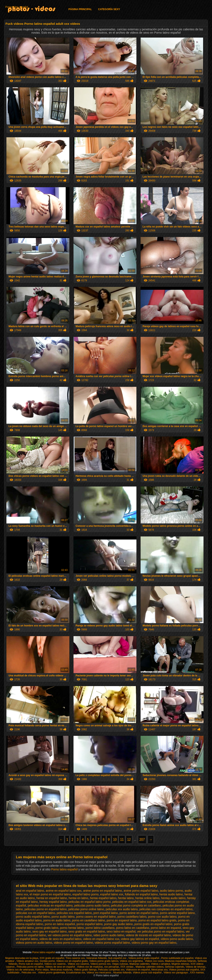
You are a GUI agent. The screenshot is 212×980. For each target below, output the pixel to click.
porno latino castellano (100, 928)
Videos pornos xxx (101, 964)
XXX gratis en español (52, 958)
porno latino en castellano (133, 928)
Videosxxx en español (138, 970)
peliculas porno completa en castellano (136, 905)
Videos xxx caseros (55, 964)
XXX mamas (197, 973)
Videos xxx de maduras (90, 967)
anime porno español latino (141, 891)
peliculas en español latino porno (90, 902)
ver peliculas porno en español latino (161, 931)
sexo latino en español (121, 931)
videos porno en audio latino (34, 943)
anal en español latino (30, 891)
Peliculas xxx (29, 973)
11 (122, 840)
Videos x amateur (161, 964)
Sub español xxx (117, 958)
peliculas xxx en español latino (36, 913)
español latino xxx (112, 894)
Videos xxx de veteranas (20, 970)
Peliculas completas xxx (111, 970)
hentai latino (126, 898)
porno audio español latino (33, 917)
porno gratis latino (47, 928)
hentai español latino (103, 898)
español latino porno (86, 894)
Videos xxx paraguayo (176, 973)
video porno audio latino (109, 935)
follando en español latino (141, 894)
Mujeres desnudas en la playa (22, 958)
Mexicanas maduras (61, 970)
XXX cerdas (127, 967)
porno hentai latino (72, 928)
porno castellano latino (132, 917)
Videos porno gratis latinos (104, 961)
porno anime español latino (177, 913)
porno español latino (89, 924)
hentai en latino (78, 898)
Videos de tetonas (195, 967)
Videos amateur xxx (27, 961)
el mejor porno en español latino (50, 894)
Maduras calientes (139, 964)
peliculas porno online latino (86, 909)
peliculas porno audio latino (92, 905)
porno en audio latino (57, 920)
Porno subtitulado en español (177, 958)
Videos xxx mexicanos (99, 973)
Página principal (80, 9)
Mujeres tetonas (180, 964)
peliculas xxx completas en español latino (166, 909)
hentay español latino (53, 902)
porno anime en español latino (139, 913)
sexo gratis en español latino (87, 931)
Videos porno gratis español (144, 958)
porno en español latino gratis (157, 920)
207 (142, 840)
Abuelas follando (122, 973)
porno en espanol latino (122, 920)
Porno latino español (16, 7)
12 (129, 840)
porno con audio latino (162, 917)
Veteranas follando (96, 958)
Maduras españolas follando (181, 961)
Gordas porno (47, 961)
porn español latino (106, 913)
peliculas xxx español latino (74, 913)
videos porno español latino (112, 943)
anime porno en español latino (102, 891)
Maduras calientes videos (150, 967)
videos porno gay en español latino (154, 943)
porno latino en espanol (166, 928)
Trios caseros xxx (75, 958)
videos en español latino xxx (101, 939)
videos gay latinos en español (140, 939)
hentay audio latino (173, 898)
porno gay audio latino (118, 924)
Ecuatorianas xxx (76, 973)
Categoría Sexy (109, 9)
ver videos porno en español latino (70, 935)
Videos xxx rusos (154, 961)
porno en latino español (60, 924)
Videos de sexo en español (60, 967)
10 (115, 840)
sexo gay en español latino (49, 931)
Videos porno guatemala (52, 973)
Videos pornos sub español (184, 970)
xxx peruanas (111, 967)
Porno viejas (42, 970)
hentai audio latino (171, 894)
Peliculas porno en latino (30, 967)
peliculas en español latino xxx (132, 902)
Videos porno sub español (147, 973)
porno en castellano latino (89, 920)
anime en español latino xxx (64, 891)
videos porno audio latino (177, 939)
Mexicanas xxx (160, 970)
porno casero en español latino (96, 917)
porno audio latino (63, 917)
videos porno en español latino (73, 943)
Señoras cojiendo (175, 967)
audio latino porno (172, 891)
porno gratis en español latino (153, 924)
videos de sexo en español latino (60, 939)
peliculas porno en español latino (46, 909)
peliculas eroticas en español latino (50, 905)
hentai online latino (148, 898)
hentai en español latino (52, 898)
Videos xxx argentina (132, 961)
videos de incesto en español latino (148, 935)
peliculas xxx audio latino (122, 909)
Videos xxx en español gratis (72, 961)
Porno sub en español (31, 964)
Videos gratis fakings (85, 970)
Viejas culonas (120, 964)
